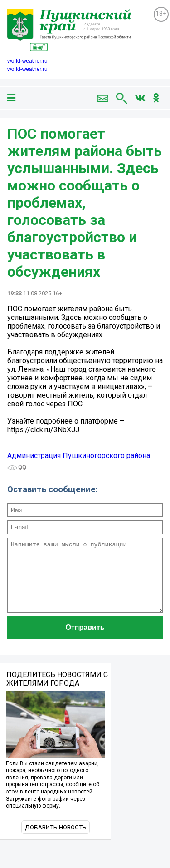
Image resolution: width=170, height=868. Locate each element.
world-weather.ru (27, 61)
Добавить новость (56, 841)
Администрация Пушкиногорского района (79, 456)
